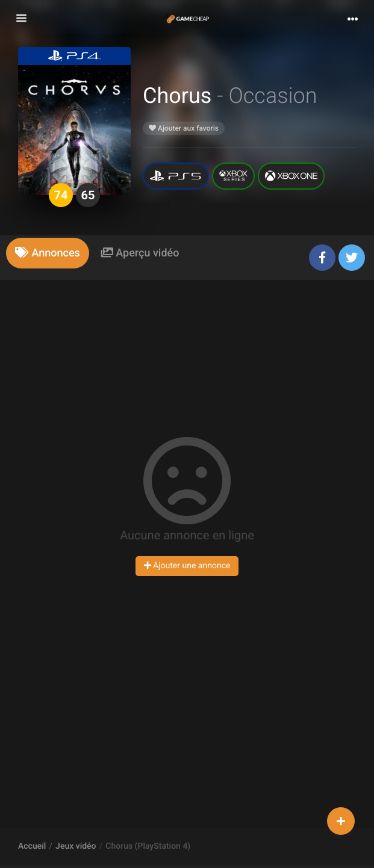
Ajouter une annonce (187, 566)
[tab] (48, 253)
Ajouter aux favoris (184, 128)
